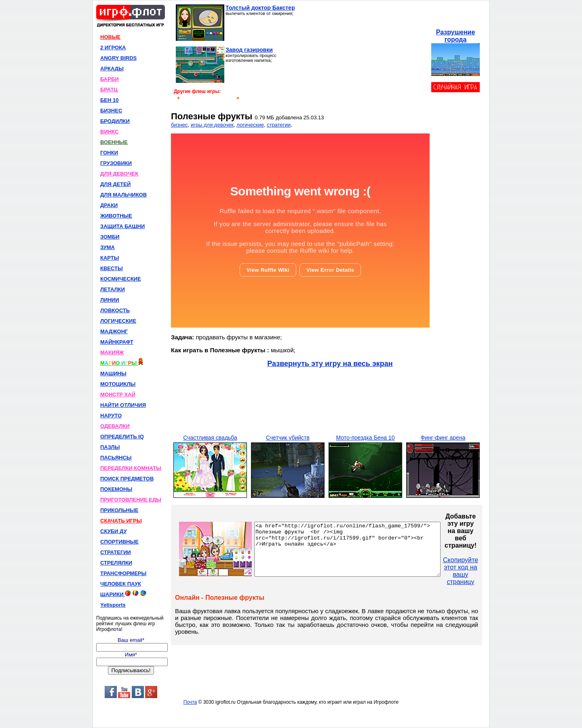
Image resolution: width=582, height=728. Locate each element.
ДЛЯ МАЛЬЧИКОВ (123, 195)
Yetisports (113, 605)
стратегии (279, 125)
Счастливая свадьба (210, 438)
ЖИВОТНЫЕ (116, 216)
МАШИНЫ (113, 374)
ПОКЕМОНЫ (116, 489)
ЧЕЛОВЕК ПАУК (121, 584)
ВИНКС (109, 132)
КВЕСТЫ (112, 268)
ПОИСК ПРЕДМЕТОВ (127, 479)
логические (250, 125)
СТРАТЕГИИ (116, 552)
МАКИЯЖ (112, 352)
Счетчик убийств (288, 438)
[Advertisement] (363, 55)
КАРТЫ (110, 258)
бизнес (179, 125)
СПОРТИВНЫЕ (119, 542)
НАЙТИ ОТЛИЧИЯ (123, 405)
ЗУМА (108, 247)
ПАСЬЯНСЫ (116, 458)
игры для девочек (212, 125)
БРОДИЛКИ (115, 121)
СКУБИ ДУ (114, 531)
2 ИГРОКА (113, 48)
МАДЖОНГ (114, 331)
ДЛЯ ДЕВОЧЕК (119, 174)
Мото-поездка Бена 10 (365, 438)
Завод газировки (249, 50)
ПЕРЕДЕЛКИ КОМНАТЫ (131, 468)
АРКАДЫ (112, 69)
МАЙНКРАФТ (117, 342)
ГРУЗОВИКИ (116, 163)
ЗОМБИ (110, 237)
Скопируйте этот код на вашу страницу (483, 571)
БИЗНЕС (111, 111)
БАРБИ (110, 79)
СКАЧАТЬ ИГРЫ (121, 521)
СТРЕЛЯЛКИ (116, 563)
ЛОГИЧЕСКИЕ (118, 321)
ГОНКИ (109, 153)
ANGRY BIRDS (118, 58)
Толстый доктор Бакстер (260, 8)
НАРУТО (111, 416)
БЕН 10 (109, 100)
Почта (190, 702)
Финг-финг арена (443, 438)
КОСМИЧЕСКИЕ (121, 279)
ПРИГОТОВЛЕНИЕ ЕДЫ (131, 500)
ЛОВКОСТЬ (115, 310)
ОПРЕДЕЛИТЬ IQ (122, 437)
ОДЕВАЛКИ (115, 426)
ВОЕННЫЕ (114, 142)
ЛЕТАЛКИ (113, 289)
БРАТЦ (109, 90)
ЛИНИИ (110, 300)
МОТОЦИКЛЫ (118, 384)
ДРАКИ (109, 205)
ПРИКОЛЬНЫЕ (119, 510)
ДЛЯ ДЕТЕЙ (115, 184)
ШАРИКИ (123, 594)
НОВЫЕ (110, 37)
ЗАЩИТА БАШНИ (122, 226)
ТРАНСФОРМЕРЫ (123, 573)
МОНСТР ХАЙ (118, 395)
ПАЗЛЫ (110, 447)
